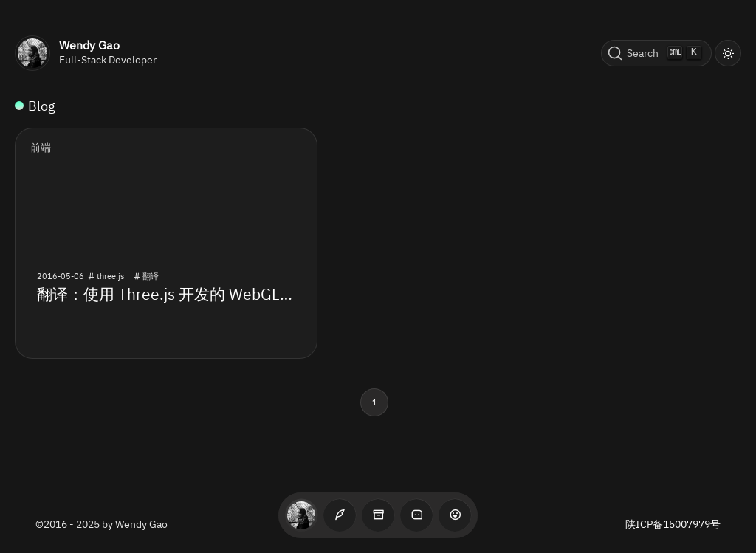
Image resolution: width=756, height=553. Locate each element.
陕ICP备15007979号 (673, 524)
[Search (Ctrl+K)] (656, 53)
